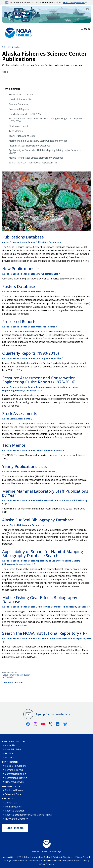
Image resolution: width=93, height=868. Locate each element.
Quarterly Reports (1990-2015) (25, 114)
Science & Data (11, 47)
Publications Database (21, 95)
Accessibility (9, 857)
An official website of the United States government (45, 2)
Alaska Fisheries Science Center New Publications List (30, 274)
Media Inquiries (13, 807)
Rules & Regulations (16, 766)
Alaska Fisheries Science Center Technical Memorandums (32, 450)
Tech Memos (16, 131)
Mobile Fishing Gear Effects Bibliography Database (36, 158)
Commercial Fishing (15, 774)
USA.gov (8, 861)
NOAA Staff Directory (16, 819)
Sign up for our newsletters (53, 714)
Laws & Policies (13, 749)
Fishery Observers (15, 782)
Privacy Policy (82, 857)
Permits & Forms (14, 770)
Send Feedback (15, 828)
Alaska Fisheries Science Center (16, 675)
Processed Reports (19, 109)
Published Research (16, 790)
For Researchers (11, 786)
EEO (19, 857)
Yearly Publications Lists (22, 136)
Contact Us (8, 799)
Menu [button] (86, 29)
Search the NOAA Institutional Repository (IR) (33, 163)
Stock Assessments (19, 126)
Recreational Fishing (16, 778)
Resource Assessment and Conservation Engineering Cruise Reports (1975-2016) (45, 120)
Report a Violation (15, 811)
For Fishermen (10, 762)
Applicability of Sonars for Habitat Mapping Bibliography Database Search (45, 152)
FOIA (27, 857)
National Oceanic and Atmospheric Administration (64, 861)
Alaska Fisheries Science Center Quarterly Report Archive (32, 358)
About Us (10, 745)
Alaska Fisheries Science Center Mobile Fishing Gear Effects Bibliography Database (45, 607)
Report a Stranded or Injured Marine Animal (29, 815)
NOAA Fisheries (46, 864)
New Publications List (20, 99)
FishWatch (11, 753)
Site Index (10, 757)
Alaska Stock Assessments (16, 419)
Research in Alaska (14, 682)
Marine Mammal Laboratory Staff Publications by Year (38, 141)
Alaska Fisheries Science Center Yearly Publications (29, 472)
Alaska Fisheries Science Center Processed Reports (29, 327)
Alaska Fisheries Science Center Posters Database (28, 292)
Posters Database (18, 104)
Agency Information (13, 742)
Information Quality (41, 857)
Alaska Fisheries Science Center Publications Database (31, 242)
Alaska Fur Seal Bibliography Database (30, 146)
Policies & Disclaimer (63, 857)
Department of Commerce (25, 861)
